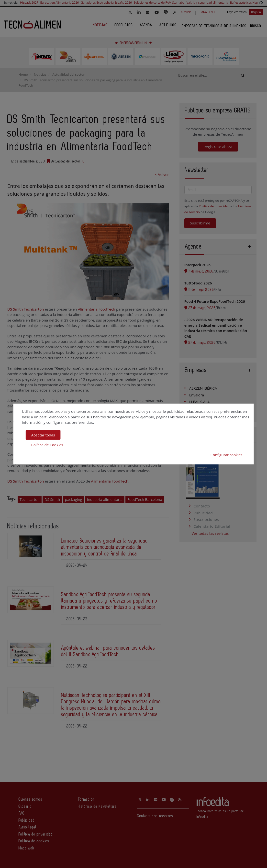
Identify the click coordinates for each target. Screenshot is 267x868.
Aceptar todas (43, 435)
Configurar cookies (227, 454)
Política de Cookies (47, 445)
